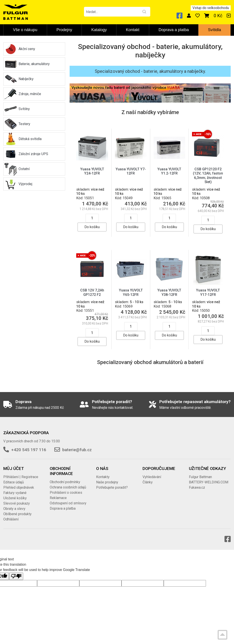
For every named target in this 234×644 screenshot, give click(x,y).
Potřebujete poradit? (112, 487)
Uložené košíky (15, 498)
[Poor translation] (16, 576)
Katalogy (99, 30)
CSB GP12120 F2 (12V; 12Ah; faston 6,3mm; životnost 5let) (208, 176)
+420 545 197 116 (29, 450)
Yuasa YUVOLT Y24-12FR (92, 171)
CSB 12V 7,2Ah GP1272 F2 (92, 292)
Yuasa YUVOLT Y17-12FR (208, 292)
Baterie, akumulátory (34, 64)
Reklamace (58, 498)
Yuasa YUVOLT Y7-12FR (131, 171)
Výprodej (25, 184)
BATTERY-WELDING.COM (209, 482)
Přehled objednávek (19, 487)
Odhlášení (11, 519)
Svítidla (214, 30)
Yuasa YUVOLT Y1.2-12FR (169, 171)
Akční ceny (27, 49)
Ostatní (24, 169)
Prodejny (64, 30)
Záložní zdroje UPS (33, 154)
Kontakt (133, 30)
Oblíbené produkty (17, 514)
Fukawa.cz (197, 487)
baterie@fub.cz (77, 450)
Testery (24, 124)
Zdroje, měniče (30, 94)
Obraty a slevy (14, 509)
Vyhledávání (152, 477)
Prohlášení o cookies (66, 493)
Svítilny (24, 109)
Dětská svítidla (30, 139)
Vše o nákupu (25, 30)
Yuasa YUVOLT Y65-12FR (131, 292)
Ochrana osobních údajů (68, 487)
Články (148, 482)
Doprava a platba (174, 30)
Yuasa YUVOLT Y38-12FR (169, 292)
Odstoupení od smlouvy (68, 503)
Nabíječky (26, 79)
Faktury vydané (15, 493)
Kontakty (103, 477)
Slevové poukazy (17, 503)
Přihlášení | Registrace (21, 477)
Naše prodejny (107, 482)
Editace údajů (14, 482)
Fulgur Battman (200, 477)
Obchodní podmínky (65, 482)
